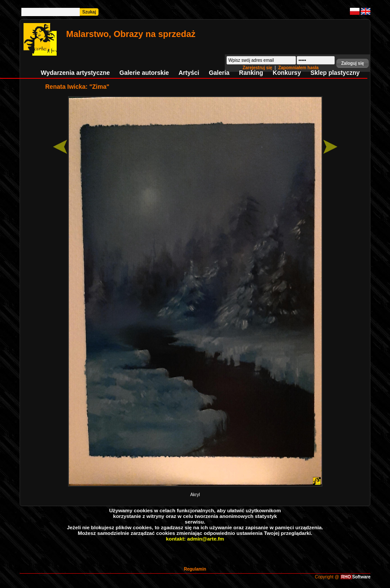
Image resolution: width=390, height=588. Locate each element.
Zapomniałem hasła (298, 68)
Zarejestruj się (258, 68)
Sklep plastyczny (335, 73)
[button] (353, 63)
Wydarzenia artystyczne (75, 73)
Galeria (219, 73)
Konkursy (287, 73)
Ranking (251, 73)
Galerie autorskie (144, 73)
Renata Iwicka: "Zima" (77, 87)
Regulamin (195, 569)
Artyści (189, 73)
